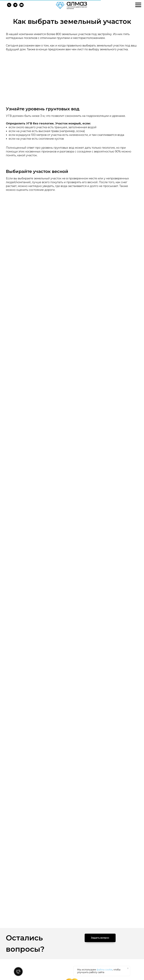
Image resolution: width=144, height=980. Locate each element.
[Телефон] (9, 6)
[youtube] (22, 6)
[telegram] (15, 6)
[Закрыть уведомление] (128, 968)
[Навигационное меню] (138, 5)
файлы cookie (105, 970)
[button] (100, 938)
